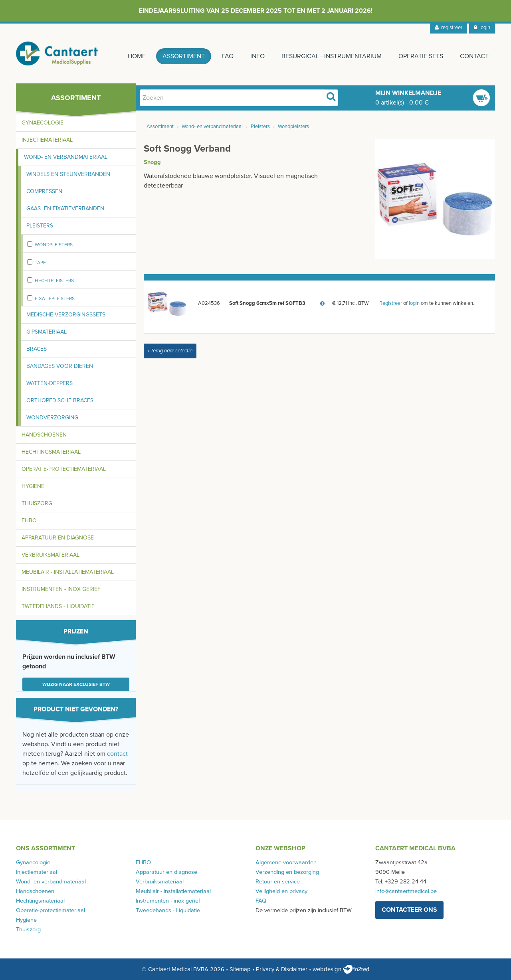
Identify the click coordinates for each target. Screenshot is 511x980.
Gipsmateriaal (47, 332)
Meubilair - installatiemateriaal (68, 572)
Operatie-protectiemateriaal (64, 469)
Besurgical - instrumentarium (332, 56)
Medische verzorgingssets (66, 315)
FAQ (228, 56)
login (482, 28)
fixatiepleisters (55, 298)
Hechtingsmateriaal (51, 452)
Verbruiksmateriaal (51, 555)
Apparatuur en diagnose (58, 538)
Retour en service (278, 882)
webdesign (341, 969)
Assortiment (184, 56)
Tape (40, 263)
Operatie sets (421, 56)
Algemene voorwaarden (286, 862)
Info (257, 56)
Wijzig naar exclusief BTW (76, 684)
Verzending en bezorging (287, 872)
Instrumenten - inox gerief (61, 589)
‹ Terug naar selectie (170, 351)
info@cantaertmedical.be (406, 891)
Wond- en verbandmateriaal (66, 157)
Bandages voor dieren (60, 366)
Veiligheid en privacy (281, 891)
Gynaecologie (43, 123)
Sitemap (240, 969)
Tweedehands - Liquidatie (58, 606)
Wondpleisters (54, 245)
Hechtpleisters (54, 281)
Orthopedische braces (60, 400)
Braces (37, 349)
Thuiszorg (37, 503)
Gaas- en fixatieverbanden (65, 208)
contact (117, 754)
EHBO (29, 521)
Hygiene (33, 486)
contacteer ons (409, 910)
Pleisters (40, 226)
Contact (474, 56)
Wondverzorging (52, 418)
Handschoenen (44, 435)
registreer (449, 28)
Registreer (391, 304)
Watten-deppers (50, 383)
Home (137, 56)
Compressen (44, 191)
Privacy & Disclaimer (282, 969)
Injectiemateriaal (47, 140)
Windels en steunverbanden (68, 174)
